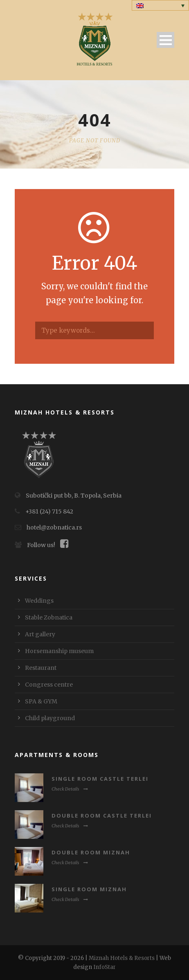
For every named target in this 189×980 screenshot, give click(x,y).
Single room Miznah (89, 889)
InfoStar (105, 967)
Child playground (50, 718)
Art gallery (40, 634)
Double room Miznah (91, 852)
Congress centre (49, 685)
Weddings (39, 601)
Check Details (70, 789)
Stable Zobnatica (49, 617)
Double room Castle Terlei (102, 816)
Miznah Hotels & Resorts (122, 958)
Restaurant (41, 668)
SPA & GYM (41, 701)
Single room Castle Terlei (100, 779)
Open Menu (165, 40)
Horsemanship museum (59, 651)
